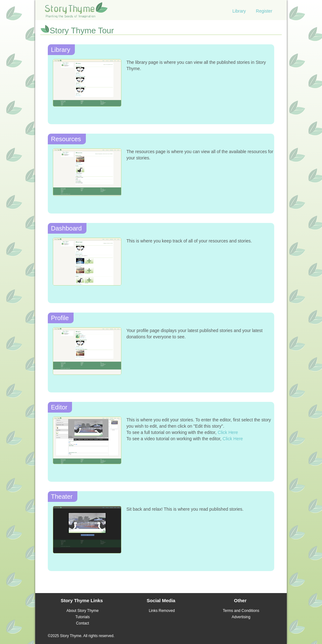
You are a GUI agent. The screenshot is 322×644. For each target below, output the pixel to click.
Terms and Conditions (241, 611)
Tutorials (83, 617)
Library (239, 11)
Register (264, 11)
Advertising (241, 617)
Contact (83, 623)
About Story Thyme (83, 611)
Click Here (228, 432)
